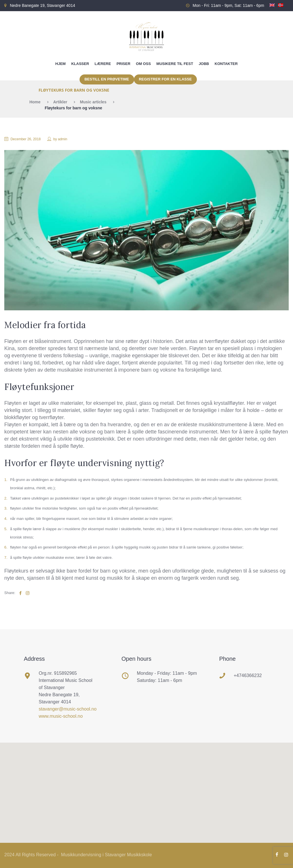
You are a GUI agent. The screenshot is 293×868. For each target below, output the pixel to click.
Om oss (143, 64)
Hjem (60, 64)
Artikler (60, 102)
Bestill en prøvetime (107, 79)
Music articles (93, 102)
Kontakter (226, 64)
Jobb (204, 64)
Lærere (103, 64)
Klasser (80, 64)
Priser (123, 64)
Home (35, 102)
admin (63, 139)
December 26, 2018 (26, 139)
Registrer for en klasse (165, 79)
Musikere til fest (175, 64)
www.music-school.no (61, 716)
